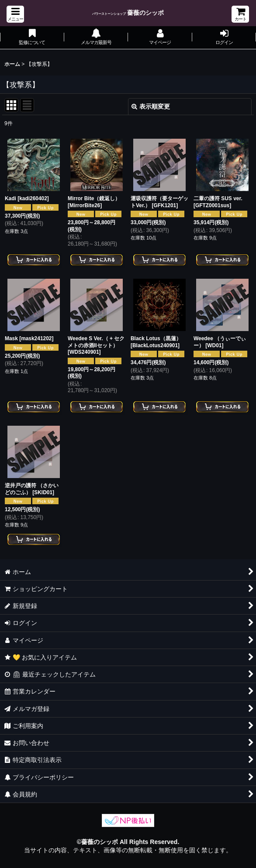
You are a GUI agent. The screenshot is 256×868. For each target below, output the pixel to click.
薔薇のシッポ (128, 13)
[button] (15, 14)
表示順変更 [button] (151, 106)
